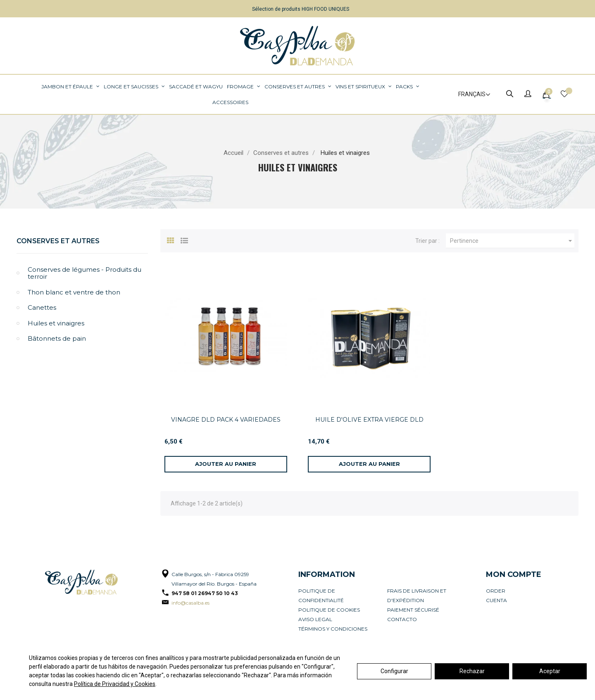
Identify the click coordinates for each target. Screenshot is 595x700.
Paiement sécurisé (413, 610)
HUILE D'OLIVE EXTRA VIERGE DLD (369, 420)
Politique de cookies (329, 610)
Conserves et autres (58, 241)
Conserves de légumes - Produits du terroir (84, 273)
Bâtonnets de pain (57, 338)
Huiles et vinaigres (56, 323)
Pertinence (512, 241)
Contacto (402, 619)
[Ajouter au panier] (226, 464)
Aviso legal (315, 619)
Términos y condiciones (333, 629)
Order (496, 591)
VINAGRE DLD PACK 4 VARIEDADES (226, 420)
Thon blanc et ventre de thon (74, 292)
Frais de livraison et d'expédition (417, 596)
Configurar (394, 671)
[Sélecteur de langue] (471, 95)
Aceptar (550, 671)
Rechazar (472, 671)
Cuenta (496, 600)
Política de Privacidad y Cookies (115, 684)
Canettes (42, 307)
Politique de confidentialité (321, 596)
